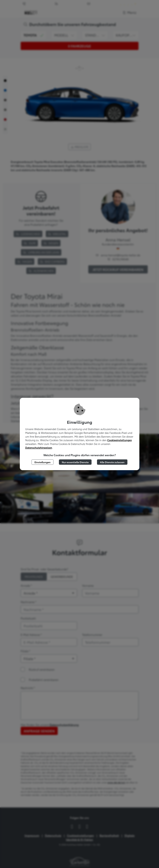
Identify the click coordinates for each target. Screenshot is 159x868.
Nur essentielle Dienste (75, 462)
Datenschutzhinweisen (39, 448)
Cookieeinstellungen (120, 440)
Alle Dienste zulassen (112, 462)
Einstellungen (43, 462)
